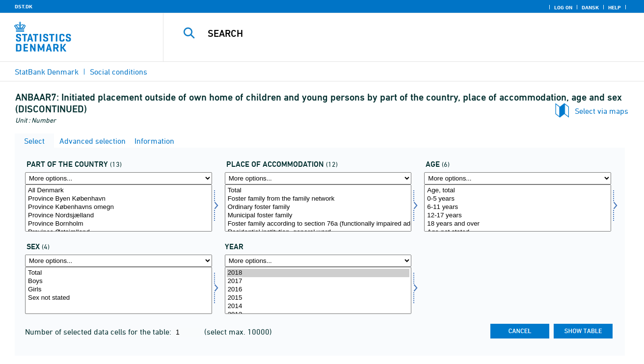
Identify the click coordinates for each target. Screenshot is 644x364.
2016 (318, 290)
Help (615, 7)
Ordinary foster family (318, 207)
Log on (563, 7)
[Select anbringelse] (318, 208)
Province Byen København (119, 199)
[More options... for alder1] (518, 178)
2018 (318, 273)
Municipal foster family (318, 216)
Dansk (590, 7)
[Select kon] (119, 290)
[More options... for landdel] (119, 178)
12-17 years (518, 216)
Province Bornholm (119, 224)
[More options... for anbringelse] (318, 178)
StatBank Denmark (47, 72)
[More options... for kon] (119, 261)
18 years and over (518, 224)
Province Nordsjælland (119, 216)
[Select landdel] (119, 208)
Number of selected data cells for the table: (99, 332)
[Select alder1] (518, 208)
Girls (119, 290)
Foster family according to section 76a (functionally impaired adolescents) (318, 224)
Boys (119, 281)
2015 (318, 298)
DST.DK (24, 6)
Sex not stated (119, 298)
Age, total (518, 191)
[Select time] (318, 290)
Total (318, 191)
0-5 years (518, 199)
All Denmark (119, 191)
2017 (318, 281)
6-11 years (518, 207)
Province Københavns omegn (119, 207)
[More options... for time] (318, 261)
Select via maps (602, 111)
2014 (318, 306)
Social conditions (119, 72)
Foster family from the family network (318, 199)
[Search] (393, 33)
